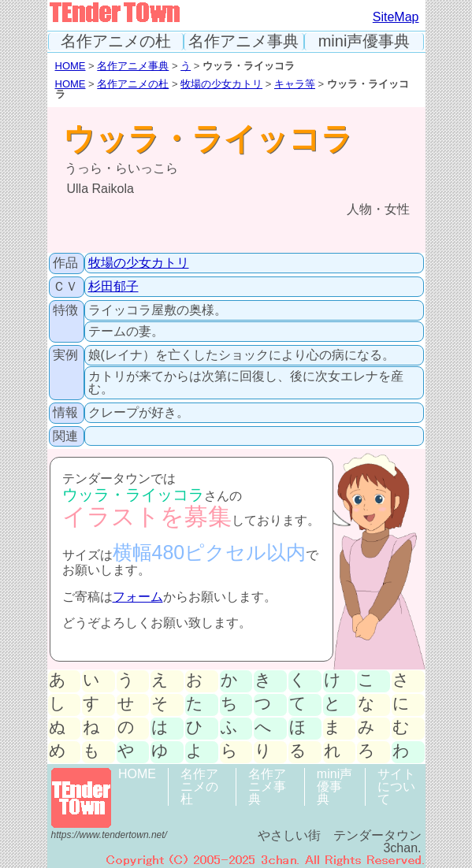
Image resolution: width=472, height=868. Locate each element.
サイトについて (396, 786)
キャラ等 (295, 84)
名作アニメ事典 (243, 41)
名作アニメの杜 (116, 41)
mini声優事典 (364, 41)
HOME (71, 66)
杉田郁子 (113, 286)
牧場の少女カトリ (221, 84)
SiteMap (396, 17)
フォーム (138, 597)
